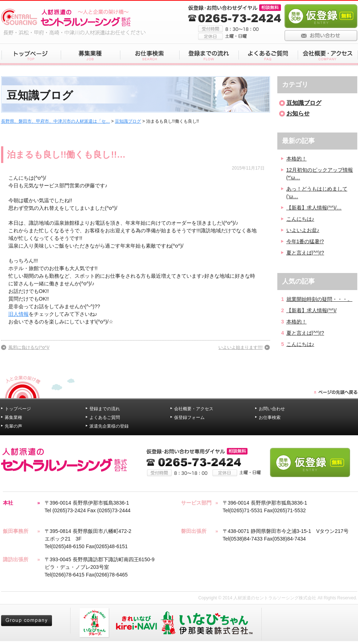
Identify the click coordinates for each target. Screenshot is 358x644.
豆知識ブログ (128, 121)
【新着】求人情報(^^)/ (311, 310)
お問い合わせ (272, 409)
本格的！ (297, 159)
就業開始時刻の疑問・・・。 (319, 299)
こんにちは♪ (300, 219)
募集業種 (13, 417)
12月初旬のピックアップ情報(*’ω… (320, 174)
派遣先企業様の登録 (109, 426)
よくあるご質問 (105, 417)
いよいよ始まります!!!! (240, 347)
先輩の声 (13, 426)
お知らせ (298, 113)
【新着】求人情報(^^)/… (314, 208)
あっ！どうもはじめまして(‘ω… (317, 193)
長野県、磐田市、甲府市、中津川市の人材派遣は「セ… (56, 121)
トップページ (18, 409)
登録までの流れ (105, 409)
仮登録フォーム (189, 417)
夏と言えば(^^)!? (305, 253)
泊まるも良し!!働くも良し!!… (66, 154)
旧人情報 (19, 314)
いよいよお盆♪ (303, 230)
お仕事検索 (270, 417)
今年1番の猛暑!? (305, 241)
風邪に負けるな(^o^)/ (29, 347)
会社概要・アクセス (194, 409)
